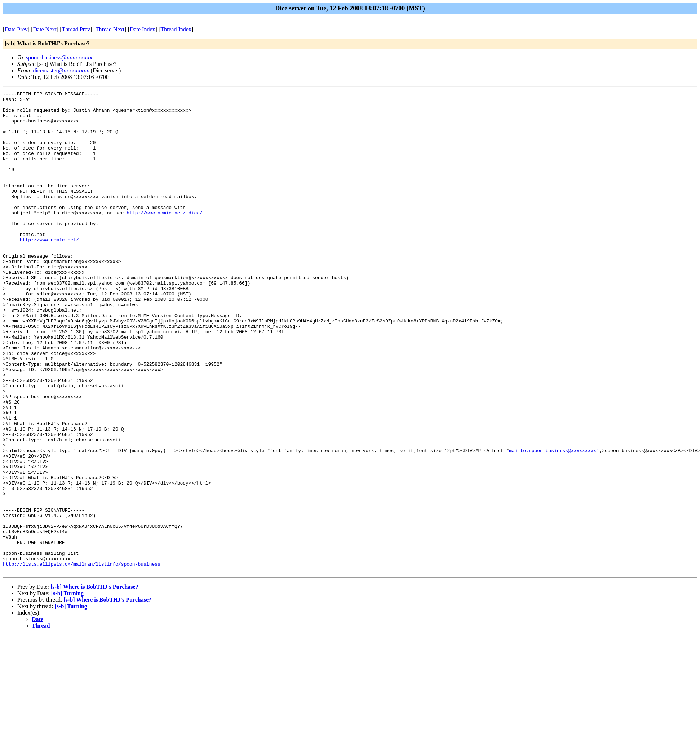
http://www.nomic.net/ (49, 270)
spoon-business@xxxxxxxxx (59, 57)
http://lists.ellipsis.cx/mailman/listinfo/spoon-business (82, 659)
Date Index (143, 29)
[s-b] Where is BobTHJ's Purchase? (94, 683)
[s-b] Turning (67, 689)
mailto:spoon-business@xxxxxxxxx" (554, 523)
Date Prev (16, 29)
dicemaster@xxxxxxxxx (61, 70)
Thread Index (176, 29)
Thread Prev (76, 29)
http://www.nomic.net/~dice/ (165, 237)
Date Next (45, 29)
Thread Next (110, 29)
